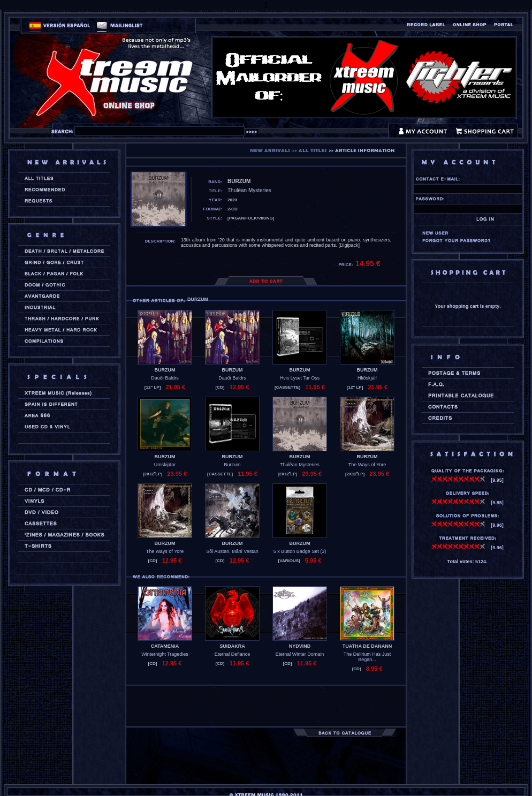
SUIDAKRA (232, 646)
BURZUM (165, 370)
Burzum (232, 465)
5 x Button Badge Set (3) (300, 551)
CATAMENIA (165, 646)
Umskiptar (165, 465)
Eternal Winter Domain (300, 654)
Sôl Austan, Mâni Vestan (232, 551)
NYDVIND (300, 646)
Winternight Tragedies (165, 654)
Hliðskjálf (367, 378)
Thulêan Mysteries (300, 465)
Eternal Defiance (233, 654)
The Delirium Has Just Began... (367, 657)
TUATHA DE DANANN (367, 646)
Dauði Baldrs (165, 378)
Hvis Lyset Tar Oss (300, 378)
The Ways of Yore (367, 465)
